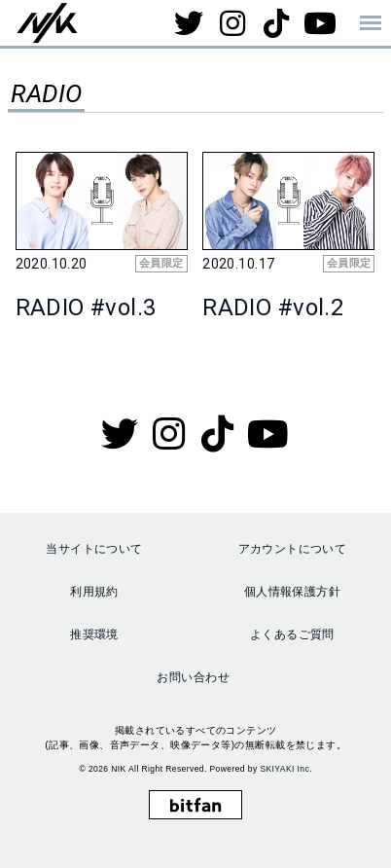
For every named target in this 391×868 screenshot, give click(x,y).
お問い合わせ (193, 677)
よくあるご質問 (292, 634)
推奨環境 (94, 634)
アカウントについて (293, 549)
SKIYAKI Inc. (286, 769)
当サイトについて (94, 549)
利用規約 (94, 592)
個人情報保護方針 (292, 592)
